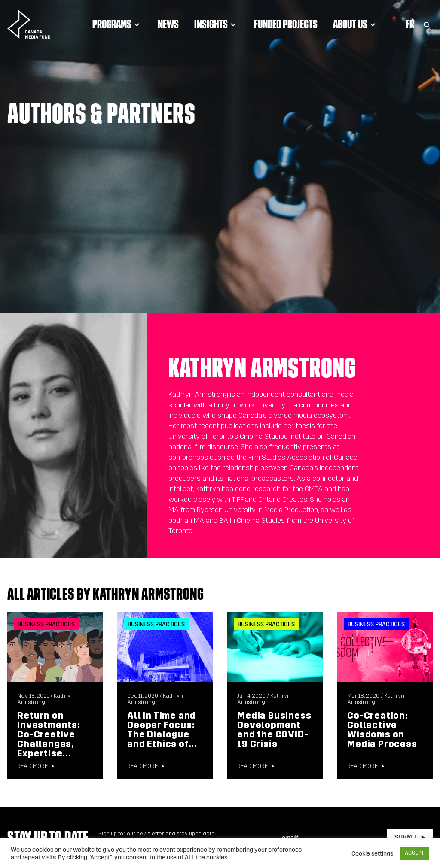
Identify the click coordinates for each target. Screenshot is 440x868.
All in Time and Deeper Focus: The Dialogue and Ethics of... (162, 730)
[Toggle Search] (427, 24)
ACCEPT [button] (414, 853)
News (168, 24)
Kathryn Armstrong (264, 699)
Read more (32, 766)
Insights (216, 24)
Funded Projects (286, 24)
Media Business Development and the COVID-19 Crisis (274, 730)
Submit (406, 837)
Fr (410, 24)
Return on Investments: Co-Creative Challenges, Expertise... (49, 734)
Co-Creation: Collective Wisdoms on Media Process (382, 730)
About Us (356, 24)
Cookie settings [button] (372, 853)
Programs (117, 24)
